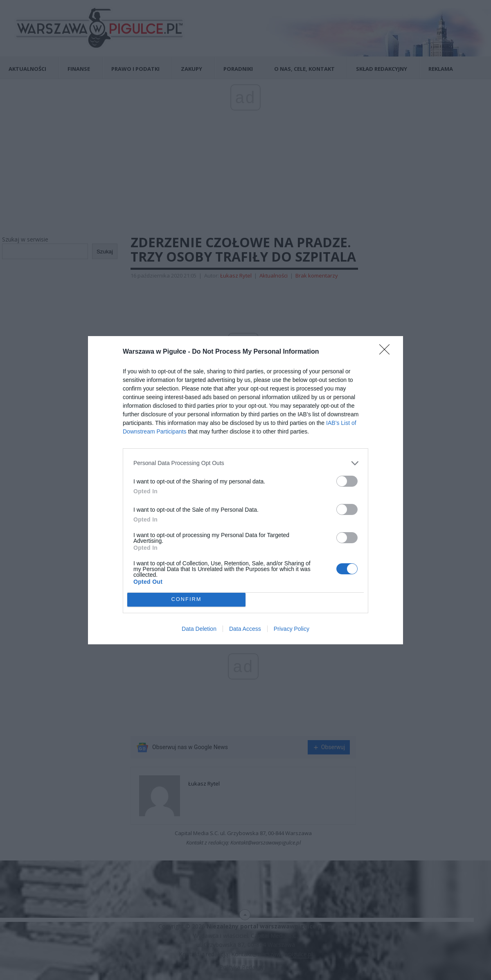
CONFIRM (186, 600)
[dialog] (245, 490)
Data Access (245, 629)
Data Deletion (199, 629)
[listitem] (245, 463)
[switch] (347, 481)
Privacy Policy (292, 629)
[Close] (387, 352)
